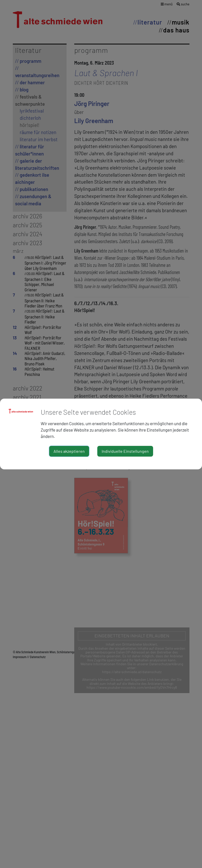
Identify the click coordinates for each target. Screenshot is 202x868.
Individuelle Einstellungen (125, 451)
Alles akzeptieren (69, 451)
